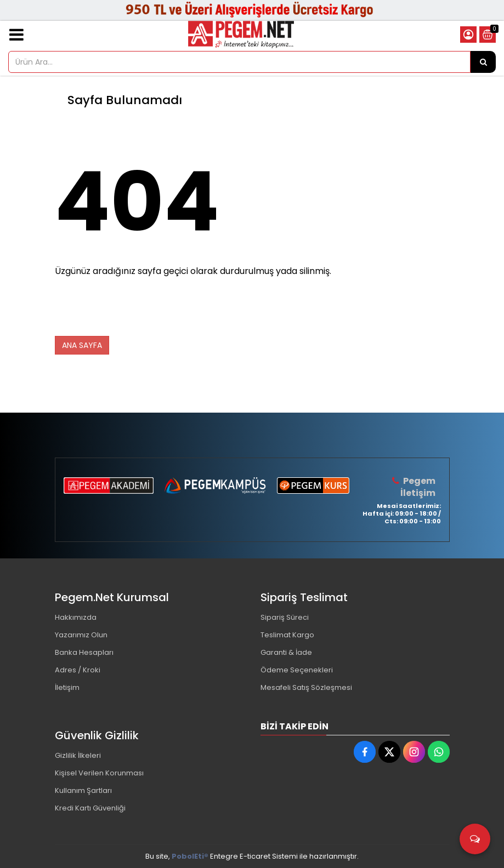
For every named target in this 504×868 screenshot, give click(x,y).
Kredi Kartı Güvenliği (90, 808)
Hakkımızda (76, 617)
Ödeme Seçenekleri (297, 670)
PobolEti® (190, 856)
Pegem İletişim (418, 487)
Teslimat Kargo (287, 635)
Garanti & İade (286, 652)
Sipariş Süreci (285, 617)
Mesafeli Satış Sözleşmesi (306, 687)
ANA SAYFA (82, 345)
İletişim (67, 687)
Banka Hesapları (84, 652)
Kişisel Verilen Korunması (99, 773)
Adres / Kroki (78, 670)
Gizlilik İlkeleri (78, 755)
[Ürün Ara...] (483, 62)
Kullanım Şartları (83, 790)
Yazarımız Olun (81, 635)
